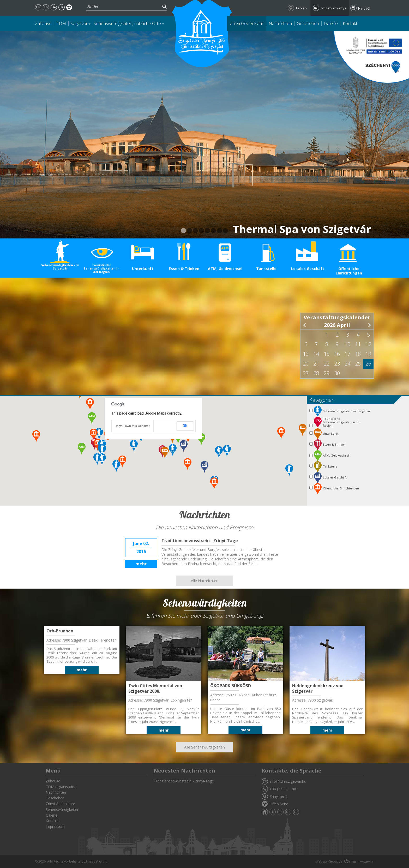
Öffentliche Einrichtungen (349, 271)
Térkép (301, 8)
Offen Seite (279, 804)
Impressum (55, 826)
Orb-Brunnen (60, 631)
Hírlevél (364, 8)
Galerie (331, 23)
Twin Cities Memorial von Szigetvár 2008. (155, 688)
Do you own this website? (133, 426)
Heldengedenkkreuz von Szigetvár (318, 688)
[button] (289, 471)
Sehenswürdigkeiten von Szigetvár (60, 267)
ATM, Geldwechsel (225, 269)
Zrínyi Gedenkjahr (247, 23)
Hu (38, 7)
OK (185, 426)
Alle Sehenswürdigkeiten (204, 747)
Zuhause (43, 23)
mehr (141, 564)
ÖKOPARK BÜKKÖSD (231, 686)
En (46, 7)
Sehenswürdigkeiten (62, 809)
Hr (62, 7)
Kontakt (350, 23)
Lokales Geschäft (308, 269)
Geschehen (308, 23)
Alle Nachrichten (205, 581)
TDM (61, 23)
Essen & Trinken (184, 269)
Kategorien (322, 400)
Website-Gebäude (329, 861)
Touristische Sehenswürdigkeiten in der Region (102, 268)
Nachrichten (280, 23)
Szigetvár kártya (334, 8)
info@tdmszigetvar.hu (288, 781)
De (54, 7)
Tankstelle (266, 269)
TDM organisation (61, 787)
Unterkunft (143, 269)
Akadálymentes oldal (69, 7)
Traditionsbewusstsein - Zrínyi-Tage (200, 541)
